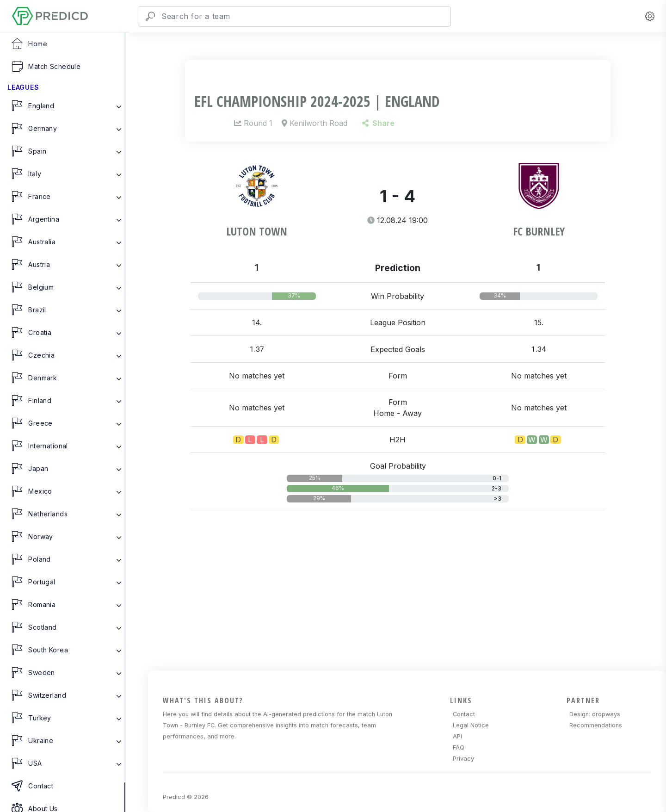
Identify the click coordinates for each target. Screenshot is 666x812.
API (457, 736)
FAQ (459, 747)
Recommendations (596, 725)
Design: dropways (595, 714)
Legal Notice (471, 725)
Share (378, 123)
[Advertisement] (403, 606)
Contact (464, 714)
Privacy (463, 759)
